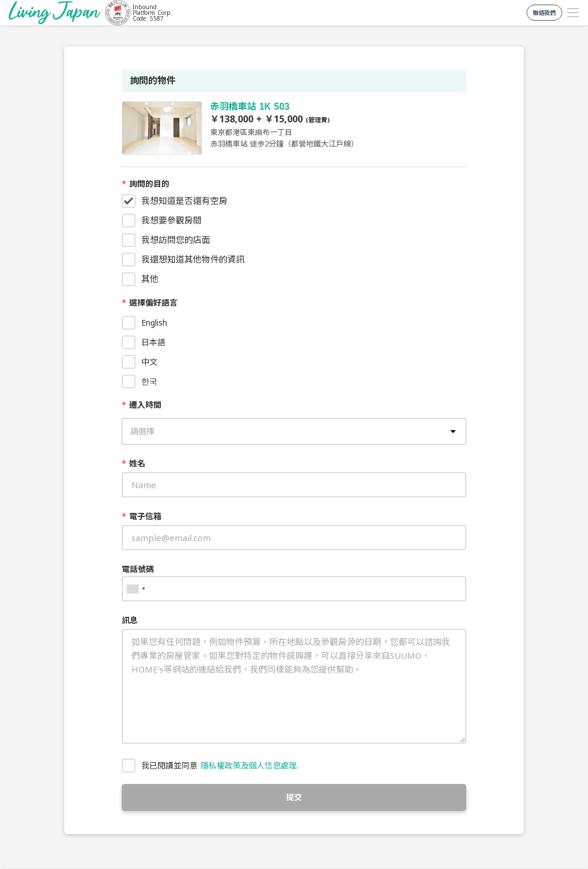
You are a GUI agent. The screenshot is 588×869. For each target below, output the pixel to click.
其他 (150, 279)
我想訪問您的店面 (176, 240)
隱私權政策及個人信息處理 (249, 765)
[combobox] (136, 589)
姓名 (134, 463)
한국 (149, 381)
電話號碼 (138, 569)
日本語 (153, 342)
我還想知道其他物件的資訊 (193, 259)
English (154, 323)
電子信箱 (142, 516)
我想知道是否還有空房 (184, 200)
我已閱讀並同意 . (220, 765)
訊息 (130, 620)
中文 (149, 362)
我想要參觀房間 (171, 220)
